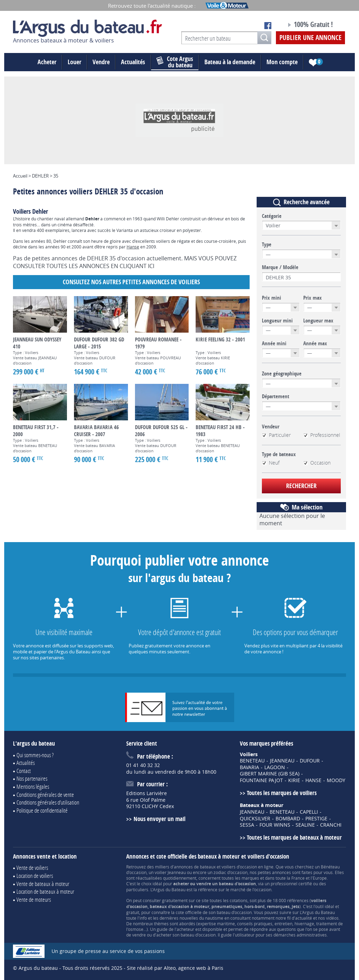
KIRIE (294, 780)
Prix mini (272, 298)
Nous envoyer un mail (160, 819)
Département (276, 396)
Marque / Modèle (280, 267)
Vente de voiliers (32, 868)
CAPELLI (309, 812)
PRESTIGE (316, 819)
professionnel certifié (291, 884)
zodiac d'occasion (231, 872)
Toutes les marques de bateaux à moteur (294, 837)
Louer (74, 62)
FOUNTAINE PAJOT (261, 780)
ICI (151, 266)
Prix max (313, 298)
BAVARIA (249, 767)
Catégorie (272, 216)
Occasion (317, 463)
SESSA (247, 825)
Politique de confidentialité (42, 810)
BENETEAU (252, 761)
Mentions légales (33, 786)
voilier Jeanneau (170, 872)
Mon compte (282, 62)
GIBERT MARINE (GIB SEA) (270, 774)
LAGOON (275, 767)
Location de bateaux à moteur (45, 891)
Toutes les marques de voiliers (282, 793)
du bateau (175, 62)
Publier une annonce (310, 38)
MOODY (336, 780)
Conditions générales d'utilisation (48, 802)
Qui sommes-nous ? (35, 755)
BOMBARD (288, 819)
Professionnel (322, 435)
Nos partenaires (32, 778)
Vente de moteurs (34, 899)
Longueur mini (277, 321)
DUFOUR (310, 761)
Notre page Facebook (268, 26)
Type (267, 245)
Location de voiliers (35, 876)
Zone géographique (282, 374)
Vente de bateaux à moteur (43, 884)
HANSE (313, 780)
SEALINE (305, 825)
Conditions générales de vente (45, 795)
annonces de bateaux (195, 867)
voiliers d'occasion (239, 867)
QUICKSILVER (255, 819)
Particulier (276, 435)
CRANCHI (331, 825)
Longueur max (318, 321)
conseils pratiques (255, 924)
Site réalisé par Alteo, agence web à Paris (175, 968)
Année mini (274, 344)
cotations (239, 900)
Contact (24, 771)
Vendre (101, 62)
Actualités (133, 62)
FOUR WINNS (275, 825)
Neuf (271, 463)
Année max (315, 344)
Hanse (133, 247)
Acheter (47, 62)
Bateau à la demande (230, 62)
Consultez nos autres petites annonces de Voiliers (131, 282)
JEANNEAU (282, 761)
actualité (304, 918)
